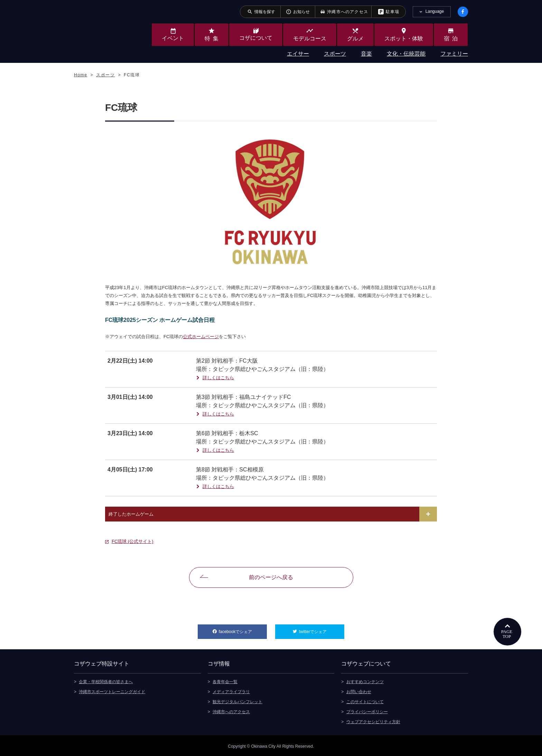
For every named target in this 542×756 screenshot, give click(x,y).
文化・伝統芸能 (406, 54)
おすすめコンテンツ (365, 680)
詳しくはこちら (218, 378)
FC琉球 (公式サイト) (133, 541)
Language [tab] (435, 11)
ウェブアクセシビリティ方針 (373, 720)
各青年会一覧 (225, 680)
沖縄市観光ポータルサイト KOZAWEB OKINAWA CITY (102, 30)
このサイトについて (365, 700)
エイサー (298, 54)
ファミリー (454, 54)
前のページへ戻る (271, 577)
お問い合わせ (359, 690)
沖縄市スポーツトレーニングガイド (112, 690)
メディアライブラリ (231, 690)
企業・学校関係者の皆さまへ (106, 680)
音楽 (366, 54)
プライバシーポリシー (367, 710)
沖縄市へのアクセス (231, 710)
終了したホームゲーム (131, 514)
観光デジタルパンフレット (237, 700)
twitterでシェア (322, 629)
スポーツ (335, 54)
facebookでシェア (243, 629)
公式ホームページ (201, 337)
